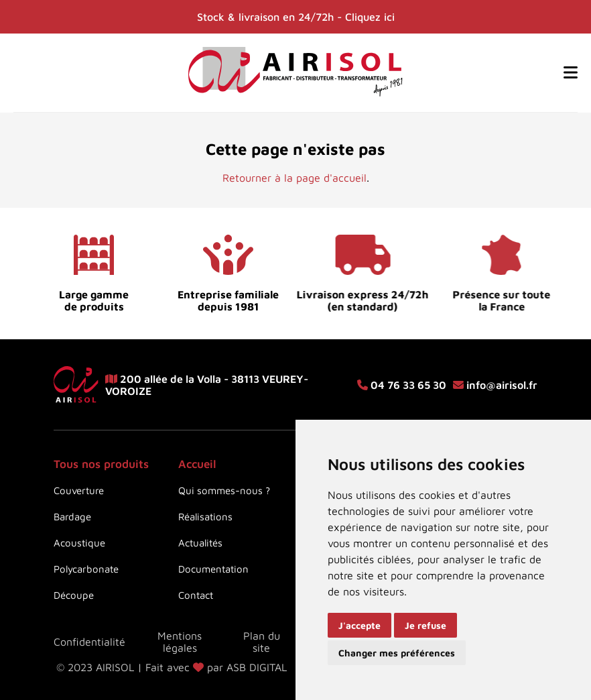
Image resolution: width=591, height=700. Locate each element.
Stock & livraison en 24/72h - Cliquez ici (296, 17)
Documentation (213, 569)
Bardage (72, 517)
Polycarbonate (86, 569)
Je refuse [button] (425, 625)
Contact (196, 595)
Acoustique (79, 543)
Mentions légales (180, 642)
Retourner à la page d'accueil (294, 178)
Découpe (74, 595)
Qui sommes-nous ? (224, 490)
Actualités (200, 543)
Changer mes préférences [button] (397, 653)
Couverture (79, 490)
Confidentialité (89, 642)
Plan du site (262, 642)
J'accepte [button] (359, 625)
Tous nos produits (101, 464)
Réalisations (205, 517)
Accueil (197, 464)
